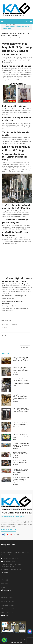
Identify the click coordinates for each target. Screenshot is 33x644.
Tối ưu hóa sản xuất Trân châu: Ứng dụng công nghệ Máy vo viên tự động (21, 425)
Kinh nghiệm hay (14, 25)
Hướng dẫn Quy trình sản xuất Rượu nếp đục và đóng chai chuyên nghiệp (21, 471)
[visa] (16, 642)
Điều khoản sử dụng (7, 598)
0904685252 (16, 559)
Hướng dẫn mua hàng (8, 605)
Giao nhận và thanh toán (9, 609)
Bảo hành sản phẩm (7, 613)
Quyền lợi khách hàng (8, 601)
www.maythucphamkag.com (15, 301)
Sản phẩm (5, 584)
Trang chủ (6, 25)
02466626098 (7, 559)
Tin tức (4, 587)
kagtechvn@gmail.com (10, 561)
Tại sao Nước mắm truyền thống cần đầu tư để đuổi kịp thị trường (20, 454)
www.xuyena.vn (7, 303)
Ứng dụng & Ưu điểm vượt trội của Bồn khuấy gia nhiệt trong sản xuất (21, 436)
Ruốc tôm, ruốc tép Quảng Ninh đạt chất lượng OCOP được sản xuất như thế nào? (21, 445)
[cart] (31, 22)
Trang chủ (5, 580)
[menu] (2, 22)
